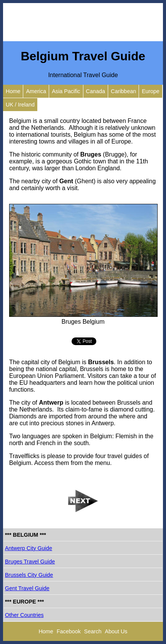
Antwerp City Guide (29, 548)
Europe (150, 91)
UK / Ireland (20, 105)
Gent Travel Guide (27, 588)
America (36, 91)
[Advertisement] (83, 22)
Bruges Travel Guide (30, 562)
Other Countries (24, 615)
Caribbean (123, 91)
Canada (96, 91)
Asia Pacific (66, 91)
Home (13, 91)
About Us (116, 631)
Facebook (69, 631)
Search (93, 631)
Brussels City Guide (29, 575)
